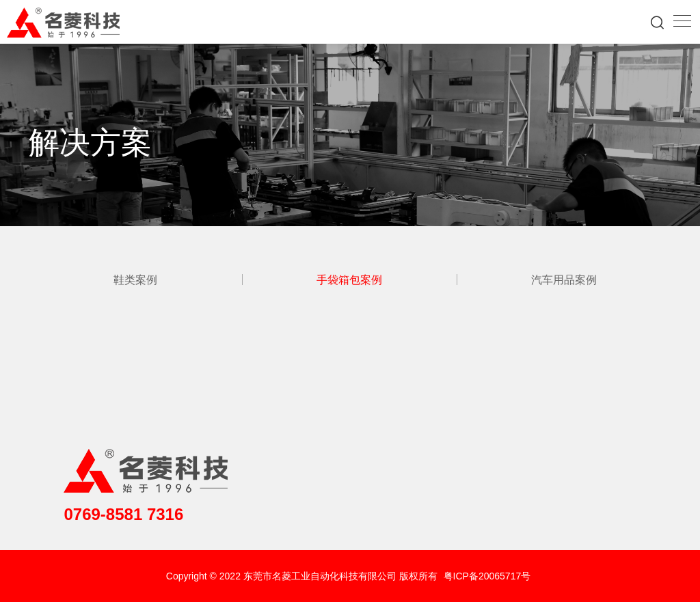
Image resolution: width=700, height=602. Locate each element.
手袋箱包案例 (349, 279)
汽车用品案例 (564, 279)
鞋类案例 (135, 279)
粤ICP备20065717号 (487, 576)
